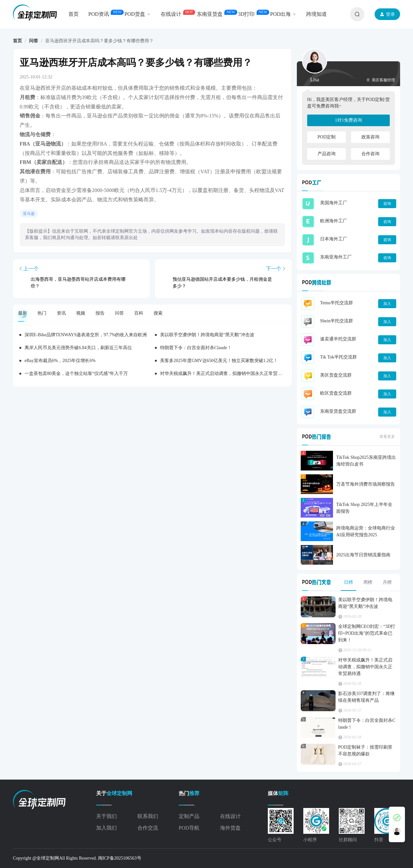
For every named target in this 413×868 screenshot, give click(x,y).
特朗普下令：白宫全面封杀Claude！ (196, 348)
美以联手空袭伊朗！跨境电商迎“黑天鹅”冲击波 (207, 335)
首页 (17, 41)
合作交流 (148, 828)
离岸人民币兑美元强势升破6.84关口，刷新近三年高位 (78, 348)
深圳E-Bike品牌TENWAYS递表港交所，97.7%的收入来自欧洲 (86, 335)
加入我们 (106, 828)
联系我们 (148, 816)
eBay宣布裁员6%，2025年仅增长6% (60, 361)
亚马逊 (29, 214)
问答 (34, 41)
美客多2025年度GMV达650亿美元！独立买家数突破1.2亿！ (219, 361)
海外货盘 (230, 828)
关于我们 (106, 816)
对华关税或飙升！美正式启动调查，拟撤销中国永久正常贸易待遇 (226, 373)
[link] (17, 41)
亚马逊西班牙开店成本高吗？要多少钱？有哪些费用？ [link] (99, 41)
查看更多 (387, 437)
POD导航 (189, 828)
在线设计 (230, 816)
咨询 (387, 204)
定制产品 (189, 816)
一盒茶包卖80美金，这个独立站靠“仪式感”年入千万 (76, 373)
